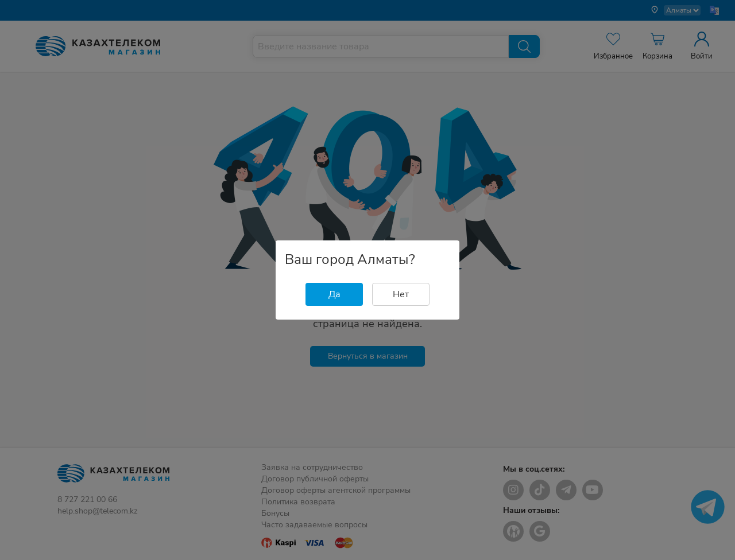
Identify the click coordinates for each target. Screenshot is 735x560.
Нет (401, 294)
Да (334, 294)
